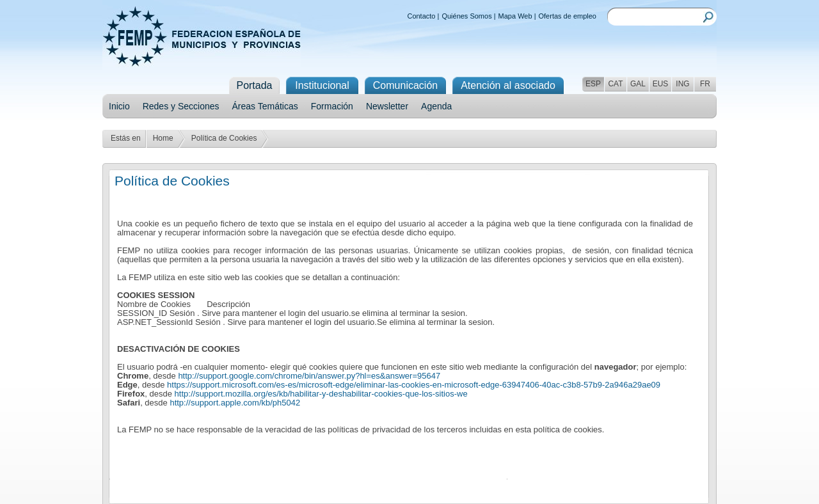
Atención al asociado (508, 85)
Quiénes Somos (466, 16)
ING (682, 84)
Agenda (436, 106)
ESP (593, 84)
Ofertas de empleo (568, 16)
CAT (615, 84)
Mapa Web (515, 16)
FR (705, 84)
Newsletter (387, 106)
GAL (638, 84)
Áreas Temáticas (265, 106)
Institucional (322, 85)
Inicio (119, 106)
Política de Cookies (224, 138)
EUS (661, 84)
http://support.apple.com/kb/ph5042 (235, 403)
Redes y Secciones (181, 106)
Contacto (421, 16)
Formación (332, 106)
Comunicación (405, 85)
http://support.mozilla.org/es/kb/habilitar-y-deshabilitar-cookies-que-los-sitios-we (321, 394)
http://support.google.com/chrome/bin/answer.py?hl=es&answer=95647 (309, 376)
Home (163, 138)
